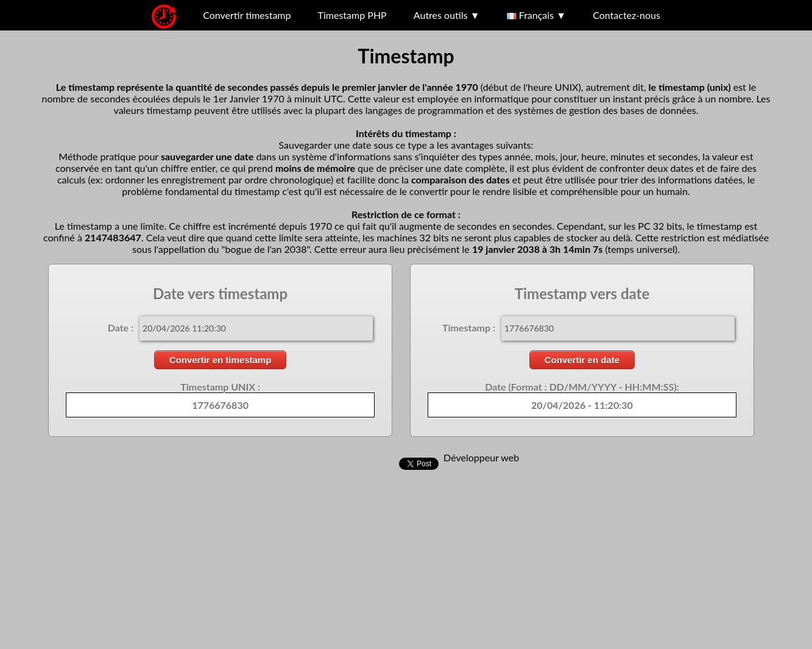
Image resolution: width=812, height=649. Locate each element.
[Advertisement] (365, 562)
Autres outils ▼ (447, 15)
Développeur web (481, 457)
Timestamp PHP (352, 15)
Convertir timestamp (247, 15)
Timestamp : (469, 328)
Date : (121, 328)
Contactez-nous (627, 15)
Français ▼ (536, 15)
